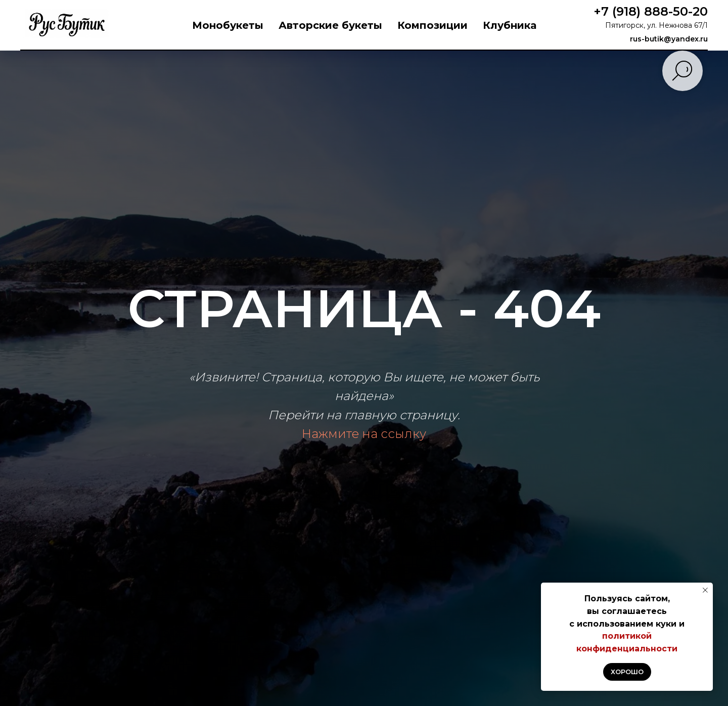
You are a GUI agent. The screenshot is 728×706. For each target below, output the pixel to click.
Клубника (510, 25)
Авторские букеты (330, 25)
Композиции (433, 25)
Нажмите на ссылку (364, 434)
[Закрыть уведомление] (705, 590)
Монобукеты (228, 25)
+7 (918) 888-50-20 (651, 11)
